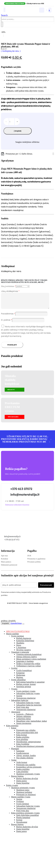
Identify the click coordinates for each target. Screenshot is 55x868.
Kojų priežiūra (22, 742)
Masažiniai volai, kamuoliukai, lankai (31, 724)
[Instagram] (53, 154)
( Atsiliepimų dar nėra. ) (11, 51)
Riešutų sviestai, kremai (26, 687)
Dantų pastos (21, 784)
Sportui (19, 699)
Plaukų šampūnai (23, 821)
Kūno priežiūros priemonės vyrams (25, 816)
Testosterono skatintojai (26, 701)
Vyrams (14, 692)
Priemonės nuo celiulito (26, 733)
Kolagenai (20, 676)
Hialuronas (21, 678)
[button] (4, 15)
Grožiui (14, 671)
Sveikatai (20, 804)
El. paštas (6, 323)
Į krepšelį (18, 131)
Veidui (14, 763)
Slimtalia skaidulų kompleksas (12, 383)
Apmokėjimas (16, 626)
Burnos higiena (17, 779)
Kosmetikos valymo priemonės (29, 770)
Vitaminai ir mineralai (20, 655)
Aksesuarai (16, 715)
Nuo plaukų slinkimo (25, 761)
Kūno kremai (22, 738)
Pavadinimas (8, 317)
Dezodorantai (22, 825)
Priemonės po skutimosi (26, 798)
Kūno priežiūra (12, 729)
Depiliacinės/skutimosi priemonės (30, 749)
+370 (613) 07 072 (12, 543)
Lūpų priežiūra (22, 775)
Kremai (19, 823)
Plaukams (15, 752)
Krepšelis (6, 626)
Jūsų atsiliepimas (10, 291)
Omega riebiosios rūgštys (27, 660)
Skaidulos (20, 646)
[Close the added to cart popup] (23, 627)
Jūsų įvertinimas (8, 286)
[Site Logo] (17, 12)
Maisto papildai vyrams (21, 800)
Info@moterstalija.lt (12, 540)
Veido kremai (22, 765)
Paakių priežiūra (23, 772)
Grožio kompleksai (24, 674)
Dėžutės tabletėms (24, 719)
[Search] (2, 24)
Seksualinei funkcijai (20, 703)
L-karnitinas (21, 651)
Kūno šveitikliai (23, 747)
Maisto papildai (12, 637)
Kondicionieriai (23, 756)
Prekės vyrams (12, 788)
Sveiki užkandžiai (18, 683)
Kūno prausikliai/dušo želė (27, 736)
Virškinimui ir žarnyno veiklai (28, 669)
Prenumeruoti (46, 588)
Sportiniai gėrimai (24, 690)
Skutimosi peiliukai (24, 795)
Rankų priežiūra (23, 740)
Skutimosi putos (23, 793)
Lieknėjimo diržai (23, 722)
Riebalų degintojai (24, 641)
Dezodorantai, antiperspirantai (29, 745)
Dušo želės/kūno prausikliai (27, 818)
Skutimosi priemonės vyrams (28, 777)
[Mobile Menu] (4, 10)
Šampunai (20, 754)
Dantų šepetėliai (23, 786)
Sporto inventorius (24, 726)
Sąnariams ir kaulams (25, 664)
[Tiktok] (54, 154)
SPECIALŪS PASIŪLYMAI (18, 634)
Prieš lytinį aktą (23, 710)
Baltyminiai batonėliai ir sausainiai (30, 685)
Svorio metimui (17, 639)
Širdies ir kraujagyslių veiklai (28, 667)
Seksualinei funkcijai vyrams (28, 697)
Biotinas (20, 680)
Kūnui (14, 731)
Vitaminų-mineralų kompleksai (29, 657)
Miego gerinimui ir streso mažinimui (31, 662)
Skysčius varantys (24, 653)
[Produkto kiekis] (12, 122)
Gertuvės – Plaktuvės (25, 717)
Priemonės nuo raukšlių (26, 768)
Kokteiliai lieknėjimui (25, 644)
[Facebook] (53, 154)
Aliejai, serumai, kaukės (26, 759)
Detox (19, 648)
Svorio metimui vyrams (26, 694)
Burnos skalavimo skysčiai (27, 782)
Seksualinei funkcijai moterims (29, 708)
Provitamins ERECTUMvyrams (12, 410)
